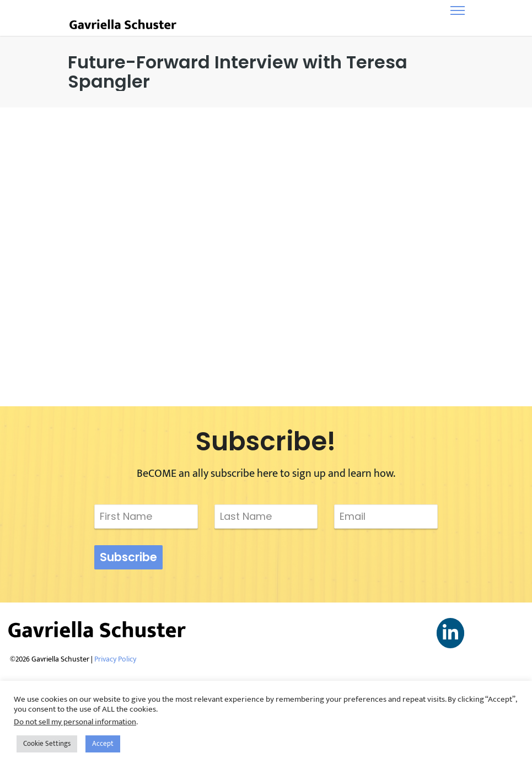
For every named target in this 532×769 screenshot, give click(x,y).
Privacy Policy (115, 659)
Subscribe (128, 557)
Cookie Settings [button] (47, 744)
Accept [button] (103, 744)
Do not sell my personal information (75, 722)
